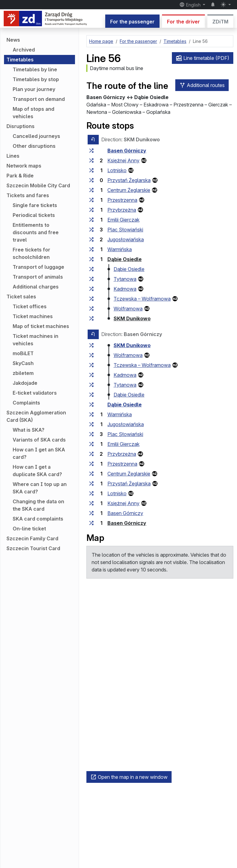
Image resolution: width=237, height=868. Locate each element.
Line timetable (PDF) (203, 58)
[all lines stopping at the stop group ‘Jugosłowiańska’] (91, 239)
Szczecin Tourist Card (33, 548)
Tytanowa (125, 279)
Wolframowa (128, 309)
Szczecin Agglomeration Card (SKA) (36, 416)
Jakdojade (25, 383)
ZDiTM (220, 22)
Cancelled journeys (36, 136)
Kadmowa (125, 289)
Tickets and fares (28, 195)
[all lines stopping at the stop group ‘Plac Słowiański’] (91, 230)
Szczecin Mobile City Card (38, 185)
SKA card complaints (38, 519)
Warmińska (120, 249)
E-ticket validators (35, 393)
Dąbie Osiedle (125, 259)
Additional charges (36, 287)
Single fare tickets (35, 205)
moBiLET (23, 353)
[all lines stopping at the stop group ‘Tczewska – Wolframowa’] (91, 299)
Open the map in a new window (129, 777)
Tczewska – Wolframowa (142, 299)
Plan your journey (34, 89)
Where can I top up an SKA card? (40, 488)
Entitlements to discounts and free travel (36, 232)
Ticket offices (30, 306)
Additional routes (202, 85)
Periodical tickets (34, 215)
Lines (13, 156)
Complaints (26, 403)
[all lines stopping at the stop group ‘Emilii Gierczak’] (91, 220)
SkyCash (23, 363)
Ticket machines (33, 316)
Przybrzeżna (122, 210)
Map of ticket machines (41, 326)
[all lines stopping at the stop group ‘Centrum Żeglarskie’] (91, 190)
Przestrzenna (122, 200)
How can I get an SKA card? (39, 453)
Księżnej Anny (123, 160)
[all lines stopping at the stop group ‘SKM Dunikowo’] (91, 318)
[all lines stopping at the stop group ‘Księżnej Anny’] (91, 160)
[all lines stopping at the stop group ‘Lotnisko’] (91, 170)
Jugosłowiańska (126, 239)
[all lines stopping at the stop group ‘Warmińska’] (91, 249)
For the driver (183, 22)
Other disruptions (34, 146)
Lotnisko (117, 170)
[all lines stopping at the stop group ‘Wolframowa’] (91, 309)
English (191, 5)
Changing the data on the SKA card (38, 505)
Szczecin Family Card (32, 538)
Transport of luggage (38, 267)
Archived (24, 50)
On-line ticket (29, 529)
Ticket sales (21, 297)
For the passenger (132, 22)
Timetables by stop (36, 79)
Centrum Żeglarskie (129, 190)
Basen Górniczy (127, 151)
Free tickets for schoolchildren (31, 253)
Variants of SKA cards (39, 440)
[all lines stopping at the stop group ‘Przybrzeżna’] (91, 210)
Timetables (20, 60)
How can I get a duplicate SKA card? (37, 471)
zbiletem (23, 373)
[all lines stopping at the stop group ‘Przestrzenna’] (91, 200)
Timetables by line (35, 69)
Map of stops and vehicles (33, 113)
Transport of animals (38, 277)
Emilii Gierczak (123, 220)
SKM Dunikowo (132, 318)
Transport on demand (39, 99)
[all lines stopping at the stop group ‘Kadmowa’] (91, 289)
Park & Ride (20, 176)
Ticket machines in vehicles (35, 340)
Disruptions (21, 126)
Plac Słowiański (125, 230)
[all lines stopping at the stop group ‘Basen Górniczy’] (91, 151)
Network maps (24, 166)
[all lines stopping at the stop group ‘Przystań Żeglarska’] (91, 180)
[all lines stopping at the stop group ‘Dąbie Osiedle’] (91, 259)
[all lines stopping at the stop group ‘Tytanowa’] (91, 279)
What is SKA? (29, 430)
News (13, 40)
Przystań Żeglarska (129, 180)
